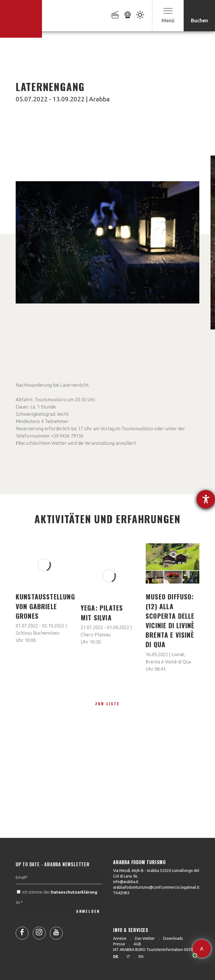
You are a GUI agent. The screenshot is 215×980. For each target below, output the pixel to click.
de (116, 957)
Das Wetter (145, 938)
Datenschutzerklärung (74, 903)
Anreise (120, 938)
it (128, 957)
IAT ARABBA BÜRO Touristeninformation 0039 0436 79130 (164, 950)
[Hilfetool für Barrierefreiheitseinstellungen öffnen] (206, 499)
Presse (119, 944)
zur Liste (107, 703)
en (141, 957)
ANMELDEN (88, 922)
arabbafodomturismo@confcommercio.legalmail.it (156, 887)
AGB (137, 944)
